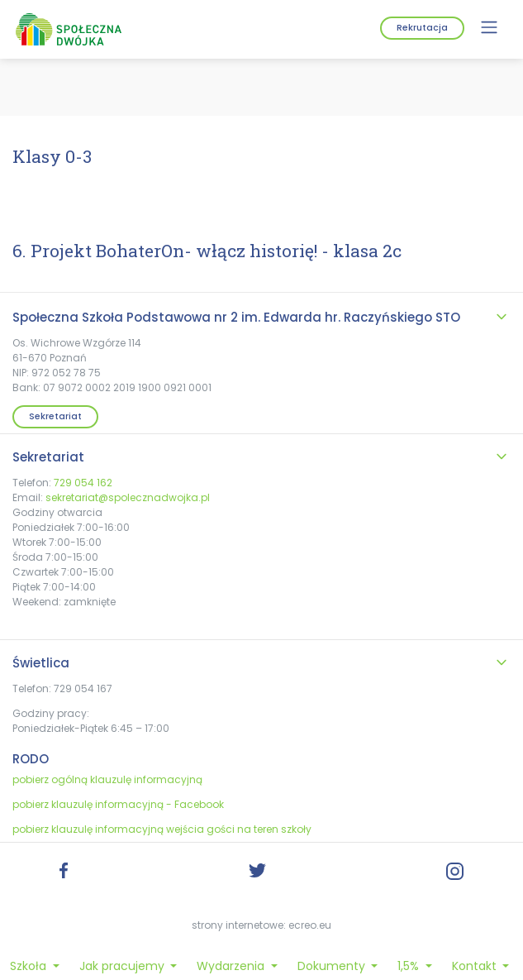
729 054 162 (83, 483)
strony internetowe (238, 925)
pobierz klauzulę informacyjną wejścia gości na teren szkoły (162, 829)
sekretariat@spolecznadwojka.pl (128, 497)
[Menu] (489, 27)
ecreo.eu (310, 925)
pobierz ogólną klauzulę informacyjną (107, 779)
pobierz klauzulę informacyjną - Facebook (118, 804)
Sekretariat (55, 416)
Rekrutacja (422, 28)
